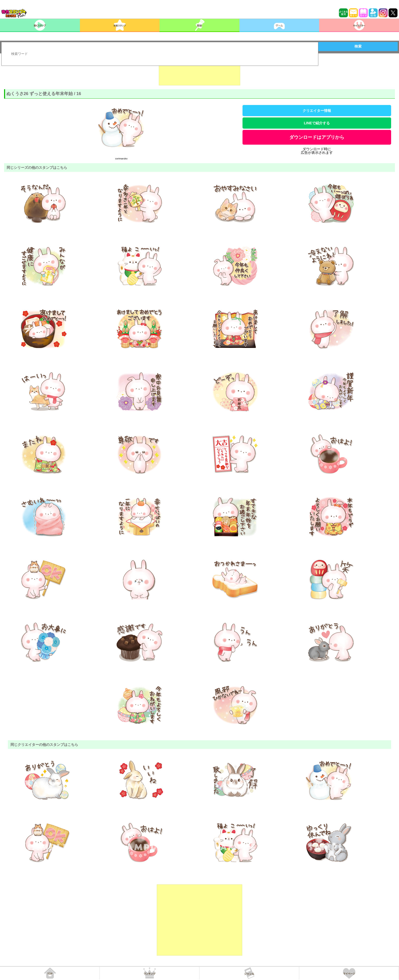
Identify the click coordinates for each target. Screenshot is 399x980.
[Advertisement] (199, 73)
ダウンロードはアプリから (317, 137)
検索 (358, 46)
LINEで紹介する (317, 123)
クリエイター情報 (317, 111)
